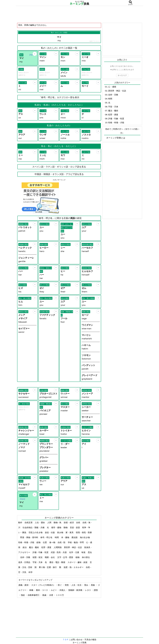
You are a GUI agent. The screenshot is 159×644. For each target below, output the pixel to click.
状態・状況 (38, 557)
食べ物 (52, 542)
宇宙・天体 (38, 562)
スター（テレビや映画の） (43, 585)
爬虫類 (75, 537)
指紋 (23, 595)
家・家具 (70, 532)
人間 (50, 522)
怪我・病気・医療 (84, 532)
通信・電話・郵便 (57, 562)
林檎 (31, 590)
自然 (78, 522)
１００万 (60, 595)
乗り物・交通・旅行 (48, 567)
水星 (51, 595)
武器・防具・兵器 (59, 552)
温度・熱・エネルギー (74, 567)
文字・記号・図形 (65, 557)
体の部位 (86, 557)
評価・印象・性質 (41, 552)
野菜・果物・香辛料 (29, 537)
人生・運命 (40, 522)
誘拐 (96, 590)
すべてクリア (122, 75)
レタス (88, 590)
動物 (66, 527)
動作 (20, 522)
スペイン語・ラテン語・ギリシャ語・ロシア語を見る (59, 167)
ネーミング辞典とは (116, 138)
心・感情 (112, 87)
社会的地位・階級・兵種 (34, 527)
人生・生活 (77, 585)
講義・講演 (24, 585)
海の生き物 (85, 537)
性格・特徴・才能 (26, 542)
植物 (78, 557)
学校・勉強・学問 (76, 542)
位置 (45, 542)
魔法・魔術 (34, 547)
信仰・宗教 (25, 557)
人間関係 (58, 547)
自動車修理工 (34, 595)
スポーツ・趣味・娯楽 (78, 562)
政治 (25, 547)
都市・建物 (56, 527)
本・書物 (65, 537)
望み (86, 585)
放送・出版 (50, 532)
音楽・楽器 (75, 527)
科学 (31, 572)
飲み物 (60, 532)
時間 (57, 537)
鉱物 (39, 542)
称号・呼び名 (47, 537)
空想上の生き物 (36, 532)
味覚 (84, 552)
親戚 (45, 595)
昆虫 (90, 552)
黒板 (93, 585)
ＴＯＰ (66, 640)
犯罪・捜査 (47, 547)
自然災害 (29, 522)
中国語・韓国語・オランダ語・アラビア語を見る (59, 174)
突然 (67, 585)
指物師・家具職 (75, 590)
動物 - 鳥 (58, 522)
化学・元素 (74, 552)
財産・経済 (69, 522)
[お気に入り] (35, 54)
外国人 (63, 590)
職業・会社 (50, 557)
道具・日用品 (24, 562)
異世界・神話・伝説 (73, 547)
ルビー (54, 590)
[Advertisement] (79, 14)
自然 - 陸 (62, 542)
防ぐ (60, 585)
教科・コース (42, 590)
